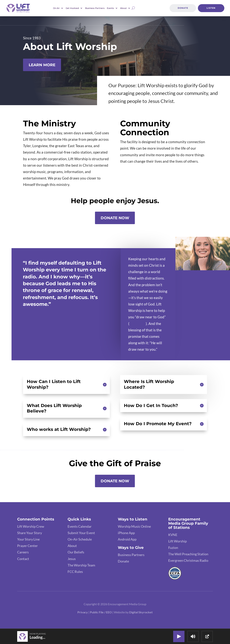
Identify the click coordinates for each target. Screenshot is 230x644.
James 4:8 (137, 324)
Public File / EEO (101, 612)
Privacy (83, 612)
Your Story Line (28, 539)
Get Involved (72, 8)
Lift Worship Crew (31, 526)
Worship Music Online (134, 526)
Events (110, 8)
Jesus (72, 559)
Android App (127, 539)
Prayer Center (27, 546)
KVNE (173, 535)
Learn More (42, 65)
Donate (183, 8)
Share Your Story (30, 533)
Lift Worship (178, 541)
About (123, 8)
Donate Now (115, 218)
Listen (211, 8)
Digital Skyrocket (141, 612)
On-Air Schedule (80, 539)
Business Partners (95, 8)
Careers (23, 552)
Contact (23, 559)
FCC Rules (75, 572)
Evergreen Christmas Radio (188, 560)
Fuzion (173, 548)
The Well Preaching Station (188, 554)
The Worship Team (81, 565)
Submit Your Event (81, 533)
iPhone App (126, 533)
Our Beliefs (76, 552)
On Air (56, 8)
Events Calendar (80, 526)
